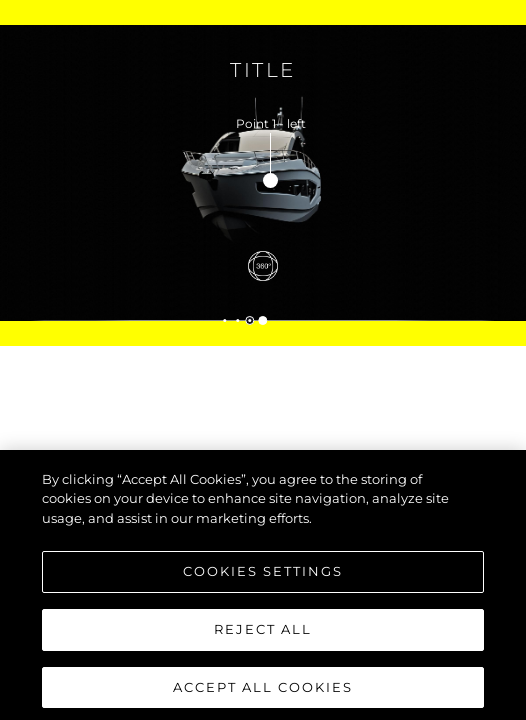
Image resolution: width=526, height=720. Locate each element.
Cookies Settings (263, 575)
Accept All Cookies (263, 691)
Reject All (263, 633)
